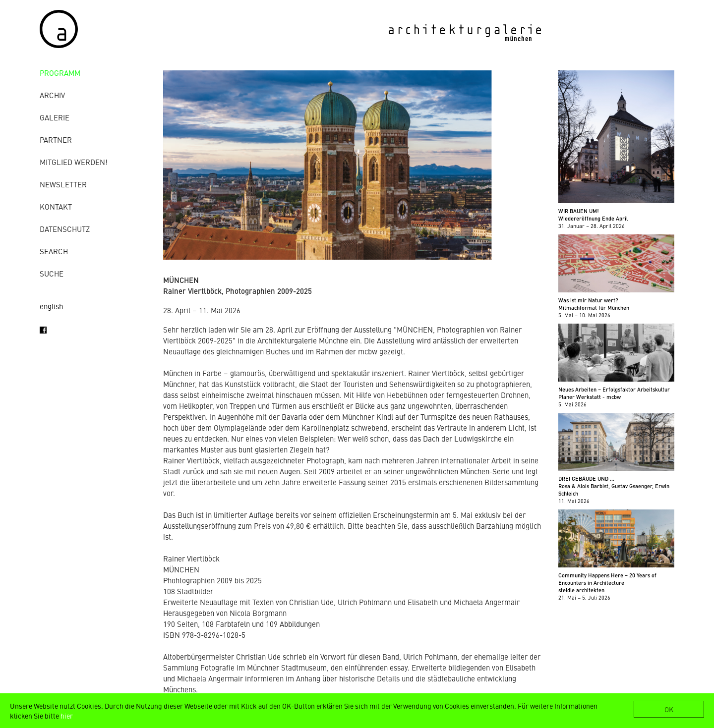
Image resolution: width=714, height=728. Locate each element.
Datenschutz (65, 229)
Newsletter (63, 184)
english (51, 306)
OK (669, 709)
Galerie (55, 117)
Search (54, 251)
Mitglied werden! (74, 162)
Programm (60, 73)
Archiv (52, 95)
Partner (56, 140)
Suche (52, 273)
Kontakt (56, 206)
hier (67, 716)
